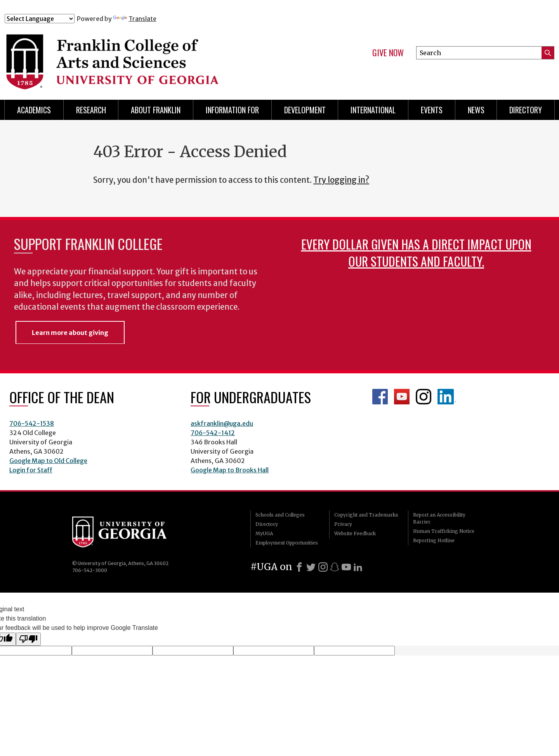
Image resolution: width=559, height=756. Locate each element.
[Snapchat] (335, 567)
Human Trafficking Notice (444, 531)
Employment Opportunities (287, 543)
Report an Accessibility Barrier (439, 518)
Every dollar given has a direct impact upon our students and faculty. (416, 252)
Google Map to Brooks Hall (230, 470)
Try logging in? (341, 180)
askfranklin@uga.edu (222, 423)
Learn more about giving (70, 333)
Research (91, 110)
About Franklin (156, 110)
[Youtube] (346, 567)
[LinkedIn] (358, 567)
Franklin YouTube (402, 397)
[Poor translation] (28, 639)
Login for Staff (31, 470)
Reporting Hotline (434, 540)
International (373, 110)
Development (305, 110)
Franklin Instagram (424, 397)
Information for (232, 110)
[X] (311, 567)
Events (432, 110)
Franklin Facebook (380, 397)
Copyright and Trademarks (366, 515)
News (476, 110)
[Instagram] (323, 567)
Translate (135, 19)
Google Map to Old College (48, 461)
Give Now (388, 53)
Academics (34, 110)
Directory (526, 110)
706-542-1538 (32, 423)
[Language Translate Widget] (40, 19)
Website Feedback (355, 533)
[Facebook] (299, 567)
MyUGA (264, 533)
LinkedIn (447, 397)
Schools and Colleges (280, 515)
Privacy (343, 524)
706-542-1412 (213, 433)
